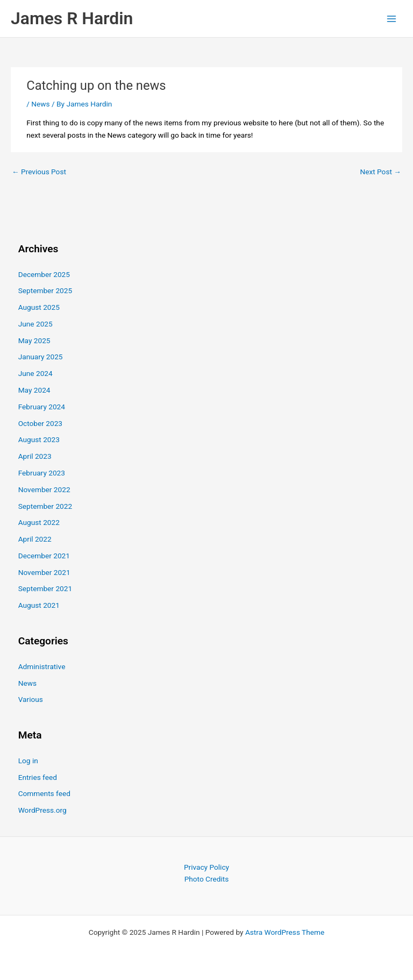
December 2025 (44, 274)
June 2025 (35, 324)
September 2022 (45, 506)
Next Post (380, 172)
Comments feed (44, 793)
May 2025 (34, 340)
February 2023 (42, 473)
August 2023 (39, 439)
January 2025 (41, 357)
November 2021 (44, 572)
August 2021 (39, 605)
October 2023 (40, 423)
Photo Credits (207, 879)
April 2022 (35, 539)
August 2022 (39, 522)
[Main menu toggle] (392, 19)
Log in (28, 761)
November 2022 (44, 489)
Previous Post (39, 172)
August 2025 (39, 307)
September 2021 (45, 588)
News (40, 104)
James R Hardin (72, 18)
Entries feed (38, 777)
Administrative (42, 666)
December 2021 (44, 556)
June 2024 (35, 373)
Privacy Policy (206, 867)
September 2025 (45, 290)
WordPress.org (42, 810)
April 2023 (35, 456)
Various (31, 699)
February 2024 (42, 407)
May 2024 (34, 390)
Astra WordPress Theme (285, 932)
